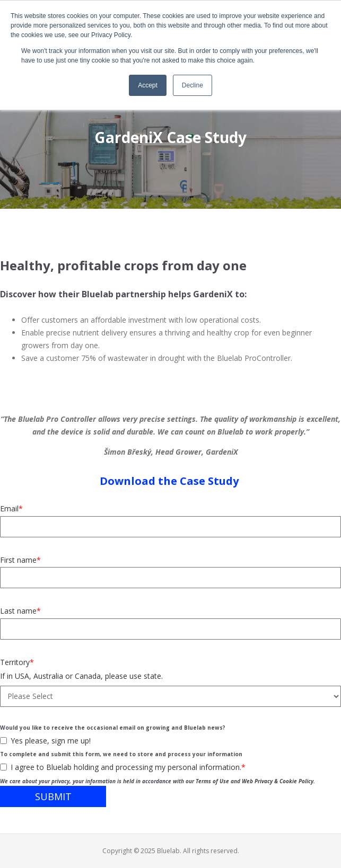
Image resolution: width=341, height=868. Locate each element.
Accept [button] (148, 85)
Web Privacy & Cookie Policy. (278, 781)
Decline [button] (193, 85)
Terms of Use (212, 781)
